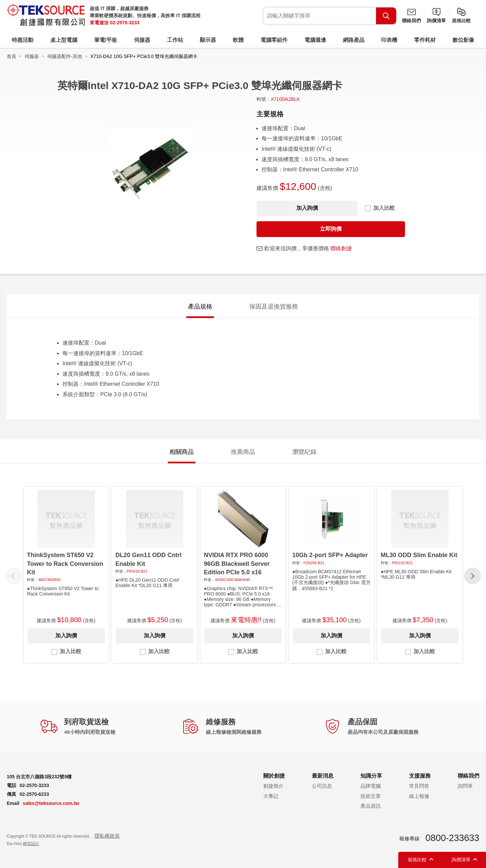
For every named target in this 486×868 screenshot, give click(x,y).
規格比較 (461, 21)
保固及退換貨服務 (274, 307)
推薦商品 (243, 452)
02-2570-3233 (125, 23)
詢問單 (465, 786)
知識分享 (371, 776)
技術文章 (371, 796)
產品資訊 (371, 806)
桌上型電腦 (64, 40)
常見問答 (419, 786)
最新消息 (323, 776)
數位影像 (463, 40)
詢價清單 (436, 21)
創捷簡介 (273, 786)
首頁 (11, 56)
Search (386, 16)
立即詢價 (331, 229)
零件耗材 (425, 40)
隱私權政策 (107, 836)
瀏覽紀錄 (304, 452)
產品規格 (200, 307)
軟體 (238, 40)
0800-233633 (452, 838)
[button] (473, 576)
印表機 (389, 40)
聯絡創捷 (341, 248)
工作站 (175, 40)
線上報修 (419, 796)
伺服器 (142, 40)
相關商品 (182, 452)
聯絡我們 (411, 21)
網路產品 (354, 40)
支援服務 (420, 776)
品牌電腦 (371, 786)
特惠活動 (23, 40)
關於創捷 (274, 776)
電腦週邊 (315, 40)
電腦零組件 (274, 40)
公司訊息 (322, 786)
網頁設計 (31, 844)
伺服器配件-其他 (65, 56)
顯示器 (208, 40)
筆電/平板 (106, 40)
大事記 (271, 796)
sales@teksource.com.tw (51, 803)
